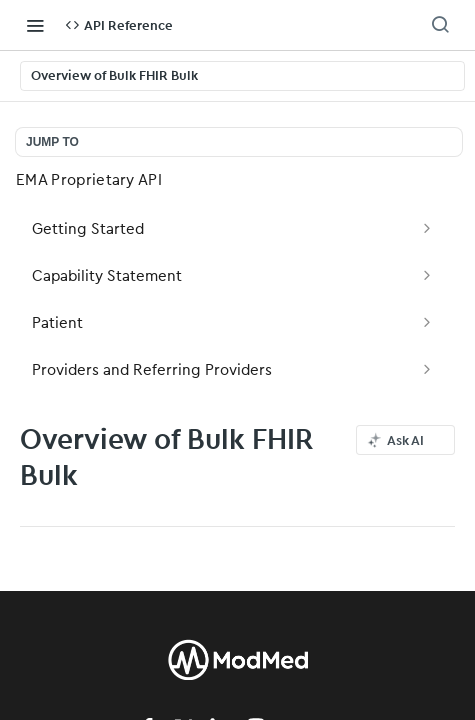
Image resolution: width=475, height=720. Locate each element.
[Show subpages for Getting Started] (427, 228)
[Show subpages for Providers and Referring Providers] (427, 369)
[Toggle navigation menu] (35, 25)
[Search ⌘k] (440, 25)
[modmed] (238, 678)
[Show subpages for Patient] (427, 322)
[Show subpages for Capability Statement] (427, 275)
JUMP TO (52, 142)
